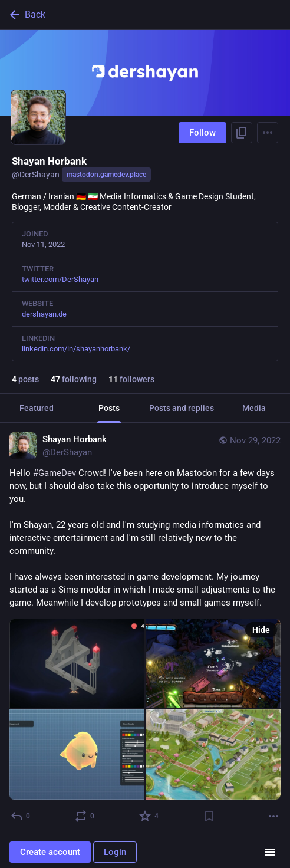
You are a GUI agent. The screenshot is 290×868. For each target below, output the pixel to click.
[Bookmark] (209, 816)
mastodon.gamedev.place (106, 175)
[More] (273, 816)
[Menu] (268, 133)
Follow (202, 133)
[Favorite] (149, 816)
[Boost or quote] (85, 816)
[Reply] (21, 816)
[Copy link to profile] (242, 133)
